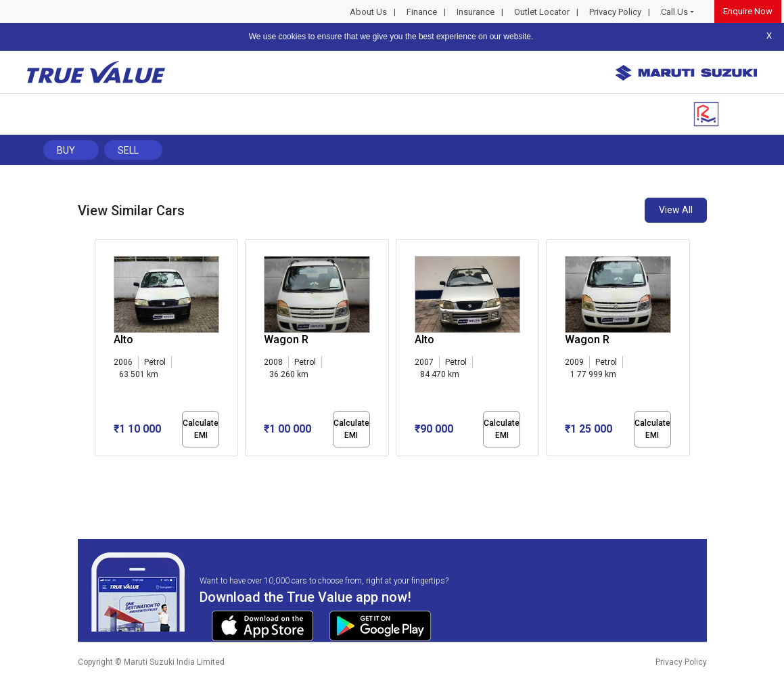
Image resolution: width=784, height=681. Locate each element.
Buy (66, 150)
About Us (368, 12)
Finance (422, 12)
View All (676, 210)
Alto (424, 339)
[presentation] (102, 351)
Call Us (674, 12)
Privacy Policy (615, 12)
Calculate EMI (201, 429)
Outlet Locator (542, 12)
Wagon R (286, 339)
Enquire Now (748, 11)
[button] (99, 468)
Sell (128, 150)
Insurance (476, 12)
